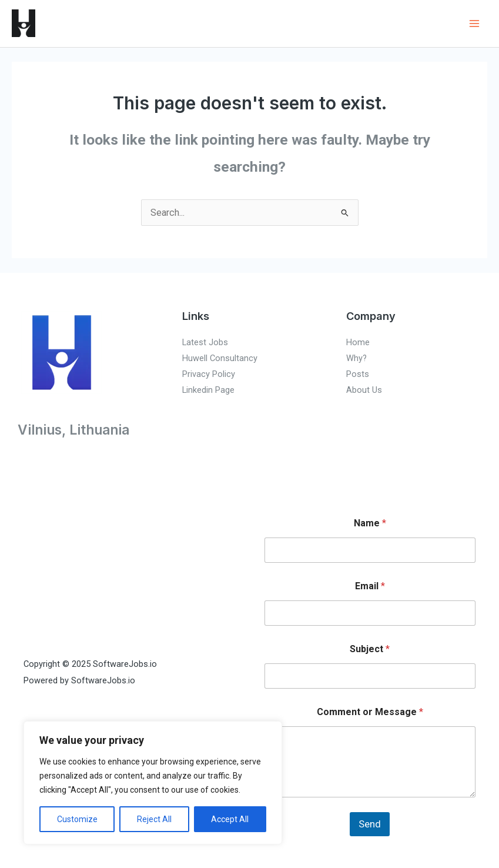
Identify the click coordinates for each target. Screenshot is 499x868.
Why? (356, 358)
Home (358, 342)
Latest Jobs (205, 342)
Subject (370, 649)
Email (370, 586)
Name (370, 523)
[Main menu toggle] (474, 24)
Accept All (230, 819)
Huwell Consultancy (220, 358)
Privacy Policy (209, 374)
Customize (77, 819)
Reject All (154, 819)
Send (370, 824)
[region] (153, 783)
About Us (364, 390)
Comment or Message (370, 712)
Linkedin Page (208, 390)
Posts (358, 374)
